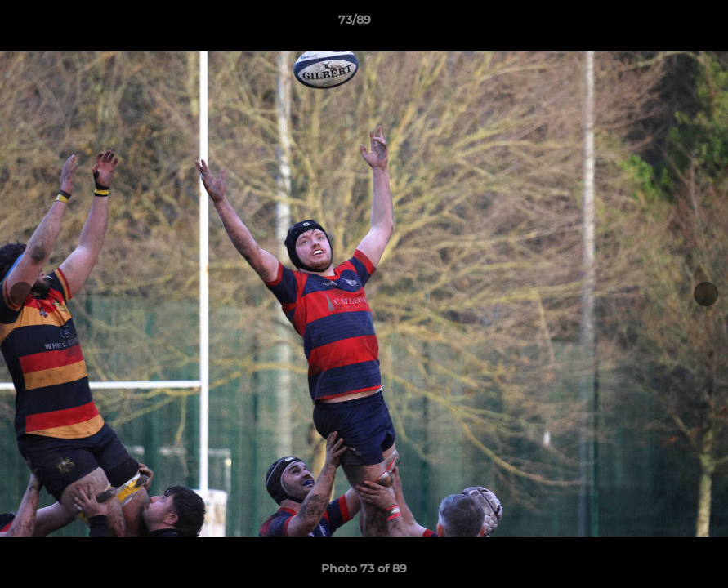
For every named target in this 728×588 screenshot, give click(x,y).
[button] (659, 24)
